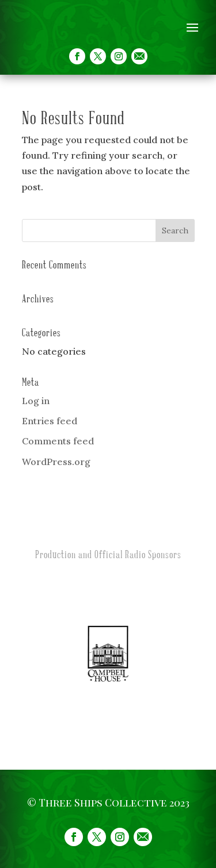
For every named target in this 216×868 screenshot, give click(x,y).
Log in (36, 401)
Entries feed (50, 421)
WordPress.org (56, 462)
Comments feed (58, 441)
